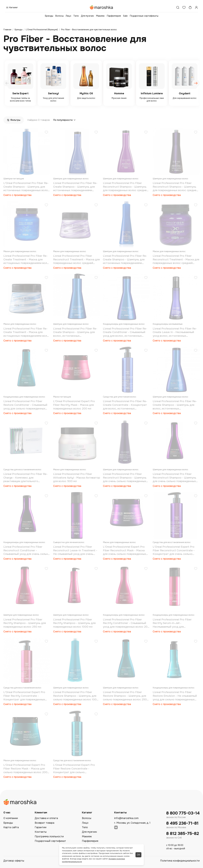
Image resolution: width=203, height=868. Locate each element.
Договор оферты (14, 861)
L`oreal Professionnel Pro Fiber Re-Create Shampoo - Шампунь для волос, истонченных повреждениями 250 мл (175, 405)
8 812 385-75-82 (183, 834)
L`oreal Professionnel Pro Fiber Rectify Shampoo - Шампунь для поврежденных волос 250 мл (25, 623)
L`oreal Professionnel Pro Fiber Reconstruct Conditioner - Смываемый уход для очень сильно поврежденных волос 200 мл (26, 551)
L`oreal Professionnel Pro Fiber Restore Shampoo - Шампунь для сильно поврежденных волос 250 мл (125, 696)
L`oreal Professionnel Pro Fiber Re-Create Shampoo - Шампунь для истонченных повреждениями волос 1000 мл (125, 260)
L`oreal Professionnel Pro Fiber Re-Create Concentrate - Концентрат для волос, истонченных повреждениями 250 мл (125, 405)
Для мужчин (87, 16)
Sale (125, 16)
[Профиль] (196, 7)
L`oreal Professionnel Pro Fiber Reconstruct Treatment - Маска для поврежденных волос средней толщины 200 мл (76, 260)
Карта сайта (11, 827)
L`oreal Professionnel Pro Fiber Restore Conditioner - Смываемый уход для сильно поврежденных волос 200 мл (25, 405)
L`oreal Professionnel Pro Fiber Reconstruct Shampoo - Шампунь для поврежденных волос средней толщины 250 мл (126, 187)
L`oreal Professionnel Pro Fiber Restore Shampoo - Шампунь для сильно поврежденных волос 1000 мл (76, 696)
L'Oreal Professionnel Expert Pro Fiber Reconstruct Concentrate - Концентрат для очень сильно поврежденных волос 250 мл (174, 551)
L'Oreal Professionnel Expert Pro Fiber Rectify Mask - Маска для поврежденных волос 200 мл (74, 405)
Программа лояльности (49, 836)
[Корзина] (190, 7)
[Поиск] (178, 7)
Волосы (59, 16)
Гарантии (41, 827)
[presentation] (7, 83)
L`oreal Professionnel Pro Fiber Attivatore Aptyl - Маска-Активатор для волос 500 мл (77, 478)
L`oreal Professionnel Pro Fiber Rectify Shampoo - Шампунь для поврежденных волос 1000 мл (74, 623)
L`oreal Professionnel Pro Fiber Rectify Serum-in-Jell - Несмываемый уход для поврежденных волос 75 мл (172, 623)
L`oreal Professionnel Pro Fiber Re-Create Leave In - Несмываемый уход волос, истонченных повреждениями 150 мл (175, 332)
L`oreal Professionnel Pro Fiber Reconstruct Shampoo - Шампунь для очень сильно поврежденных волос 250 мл (174, 478)
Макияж (100, 16)
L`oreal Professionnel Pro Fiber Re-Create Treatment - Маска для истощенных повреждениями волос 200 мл (27, 332)
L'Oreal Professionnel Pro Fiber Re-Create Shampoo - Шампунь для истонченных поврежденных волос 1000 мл (26, 187)
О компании (11, 818)
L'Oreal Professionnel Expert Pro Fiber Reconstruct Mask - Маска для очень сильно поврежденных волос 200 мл (124, 551)
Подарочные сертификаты (144, 16)
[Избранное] (184, 7)
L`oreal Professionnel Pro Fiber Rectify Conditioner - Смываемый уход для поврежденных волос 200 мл (126, 623)
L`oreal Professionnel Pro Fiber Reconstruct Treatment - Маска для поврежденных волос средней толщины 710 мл (176, 260)
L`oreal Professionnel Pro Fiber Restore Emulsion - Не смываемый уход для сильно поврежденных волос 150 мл (175, 696)
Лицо (68, 16)
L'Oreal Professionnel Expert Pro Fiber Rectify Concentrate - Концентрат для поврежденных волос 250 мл (24, 696)
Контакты (41, 832)
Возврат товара (44, 823)
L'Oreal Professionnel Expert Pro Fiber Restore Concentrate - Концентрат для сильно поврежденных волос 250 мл (74, 769)
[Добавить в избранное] (46, 133)
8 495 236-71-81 (182, 823)
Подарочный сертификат (50, 841)
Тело (76, 16)
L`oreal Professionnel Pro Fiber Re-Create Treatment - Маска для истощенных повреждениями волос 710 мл (27, 260)
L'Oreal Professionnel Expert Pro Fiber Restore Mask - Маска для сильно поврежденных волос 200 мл (25, 769)
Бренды (49, 16)
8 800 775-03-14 (183, 813)
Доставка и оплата (46, 818)
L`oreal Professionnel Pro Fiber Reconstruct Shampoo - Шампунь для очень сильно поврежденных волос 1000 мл (125, 478)
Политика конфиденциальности (180, 861)
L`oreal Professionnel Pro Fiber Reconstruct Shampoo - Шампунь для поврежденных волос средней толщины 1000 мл (175, 187)
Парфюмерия (114, 16)
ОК (138, 855)
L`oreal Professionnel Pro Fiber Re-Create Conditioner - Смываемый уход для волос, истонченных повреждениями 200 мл (125, 332)
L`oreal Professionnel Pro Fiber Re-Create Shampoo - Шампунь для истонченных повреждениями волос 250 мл (75, 187)
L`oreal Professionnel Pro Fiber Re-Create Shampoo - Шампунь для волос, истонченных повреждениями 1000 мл (75, 332)
